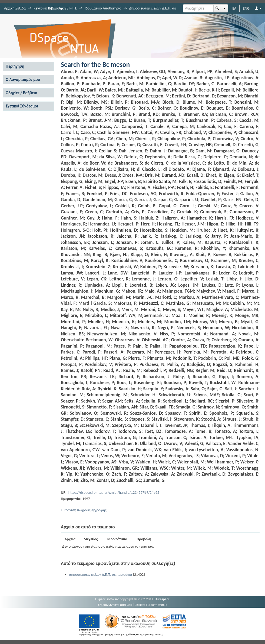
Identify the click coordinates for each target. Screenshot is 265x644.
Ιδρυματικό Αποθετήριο (103, 8)
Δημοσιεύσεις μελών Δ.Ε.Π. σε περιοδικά (100, 575)
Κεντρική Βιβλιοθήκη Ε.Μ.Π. (55, 8)
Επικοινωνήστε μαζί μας (115, 605)
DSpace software (107, 599)
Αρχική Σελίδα (15, 8)
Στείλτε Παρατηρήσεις (151, 605)
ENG (246, 8)
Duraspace (162, 599)
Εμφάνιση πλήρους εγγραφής (84, 510)
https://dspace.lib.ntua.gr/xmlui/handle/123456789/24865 (114, 493)
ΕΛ (234, 8)
